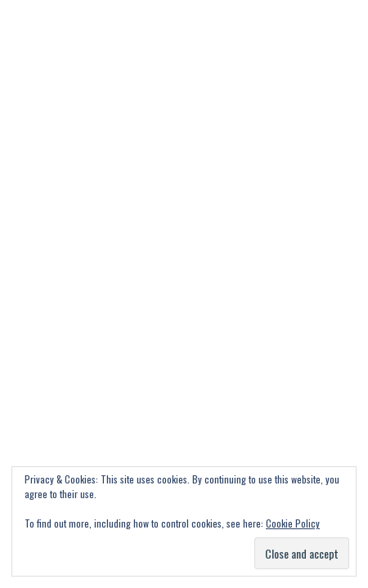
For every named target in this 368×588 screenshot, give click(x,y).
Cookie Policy (293, 523)
